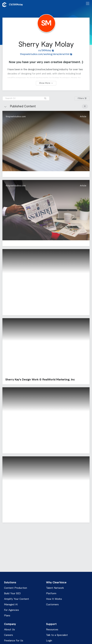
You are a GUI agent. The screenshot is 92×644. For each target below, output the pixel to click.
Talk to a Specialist (57, 635)
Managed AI (11, 605)
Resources (52, 630)
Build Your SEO (12, 594)
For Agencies (11, 610)
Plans (7, 616)
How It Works (54, 599)
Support (51, 624)
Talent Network (55, 588)
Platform (51, 594)
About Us (9, 630)
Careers (8, 635)
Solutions (10, 583)
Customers (52, 605)
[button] (46, 144)
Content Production (16, 588)
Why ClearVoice (56, 583)
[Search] (45, 98)
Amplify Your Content (16, 599)
